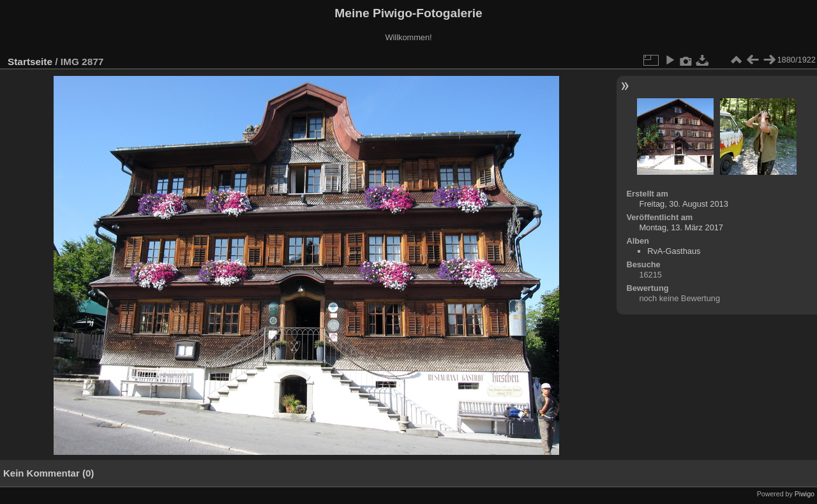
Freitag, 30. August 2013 (683, 204)
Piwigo (805, 494)
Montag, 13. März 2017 (681, 227)
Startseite (30, 62)
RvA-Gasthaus (674, 251)
